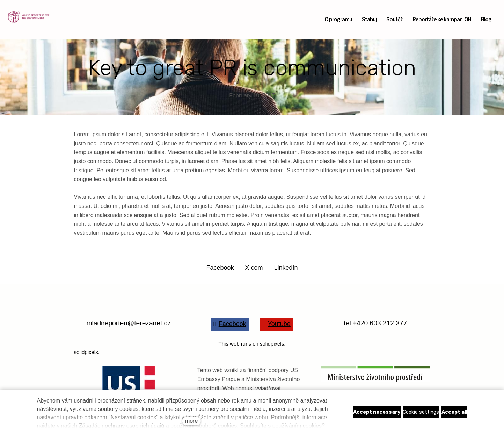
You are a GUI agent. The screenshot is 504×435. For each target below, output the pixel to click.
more (191, 421)
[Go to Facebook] (230, 324)
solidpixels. (87, 352)
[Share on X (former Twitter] (254, 268)
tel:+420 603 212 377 (375, 323)
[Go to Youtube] (276, 324)
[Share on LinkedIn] (286, 268)
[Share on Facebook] (220, 268)
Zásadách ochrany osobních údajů (122, 426)
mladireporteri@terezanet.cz (129, 323)
